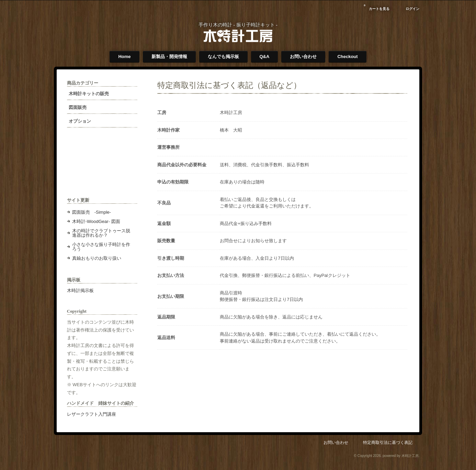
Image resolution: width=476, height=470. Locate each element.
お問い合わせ (303, 57)
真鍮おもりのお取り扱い (98, 258)
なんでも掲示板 (223, 57)
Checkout (347, 57)
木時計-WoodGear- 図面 (97, 221)
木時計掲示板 (81, 290)
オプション (81, 121)
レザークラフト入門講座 (93, 419)
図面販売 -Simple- (93, 212)
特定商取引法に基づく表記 (387, 447)
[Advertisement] (101, 168)
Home (124, 57)
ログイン (411, 9)
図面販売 (79, 107)
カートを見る (376, 6)
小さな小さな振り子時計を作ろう (100, 247)
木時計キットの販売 (90, 94)
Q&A (265, 57)
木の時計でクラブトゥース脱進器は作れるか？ (100, 233)
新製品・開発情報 (169, 57)
